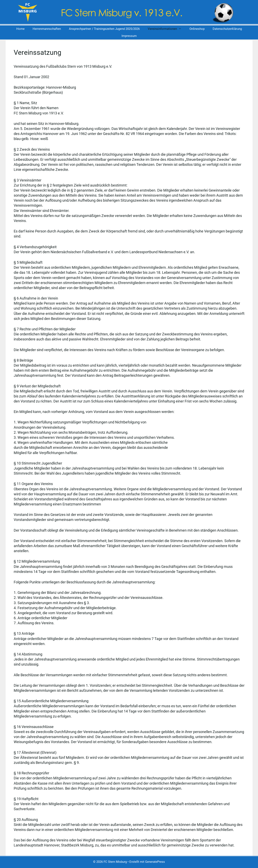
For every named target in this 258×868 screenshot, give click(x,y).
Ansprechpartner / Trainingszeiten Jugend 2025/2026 (104, 29)
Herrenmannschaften (47, 29)
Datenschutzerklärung (227, 29)
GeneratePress (155, 862)
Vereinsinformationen (167, 29)
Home (20, 29)
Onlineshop (197, 29)
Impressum (129, 36)
